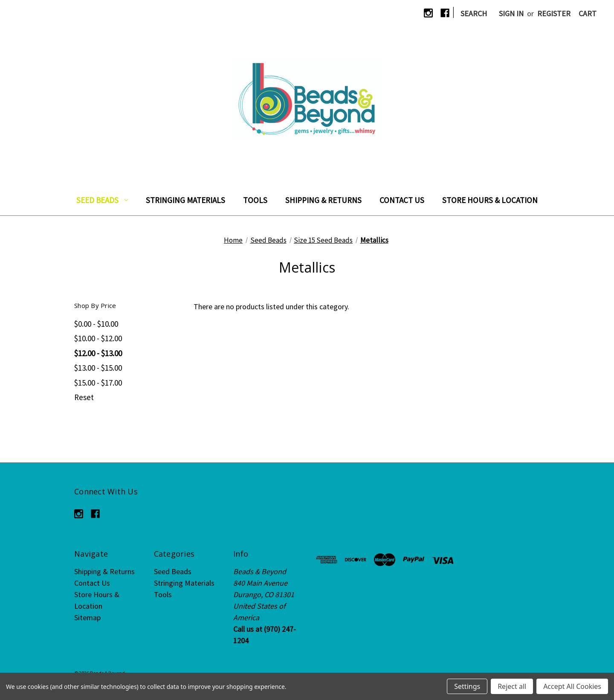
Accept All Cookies (572, 686)
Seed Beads (102, 200)
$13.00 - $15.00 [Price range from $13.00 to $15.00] (98, 368)
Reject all (512, 686)
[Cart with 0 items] (588, 13)
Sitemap (87, 617)
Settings (467, 686)
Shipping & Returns (323, 200)
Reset (84, 397)
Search (474, 13)
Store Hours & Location (490, 200)
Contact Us (402, 200)
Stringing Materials (185, 200)
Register (554, 13)
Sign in (511, 13)
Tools (255, 200)
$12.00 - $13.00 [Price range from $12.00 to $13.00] (98, 353)
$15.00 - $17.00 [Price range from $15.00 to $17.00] (98, 383)
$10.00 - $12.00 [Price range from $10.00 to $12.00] (98, 338)
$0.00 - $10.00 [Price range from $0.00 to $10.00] (96, 324)
